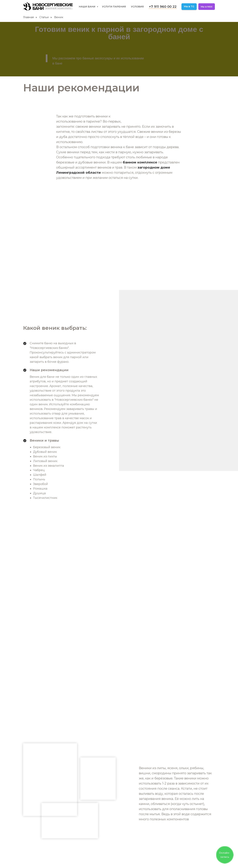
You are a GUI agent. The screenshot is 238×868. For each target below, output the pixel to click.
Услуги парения (114, 7)
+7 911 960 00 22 (163, 7)
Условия (137, 7)
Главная (29, 17)
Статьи (44, 17)
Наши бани (87, 7)
